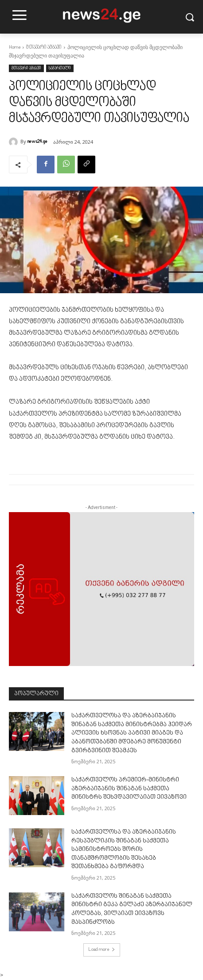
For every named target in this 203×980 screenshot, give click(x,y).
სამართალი (60, 68)
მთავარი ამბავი (44, 48)
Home (15, 48)
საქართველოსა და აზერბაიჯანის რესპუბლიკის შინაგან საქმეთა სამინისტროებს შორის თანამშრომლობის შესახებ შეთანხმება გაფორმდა (124, 850)
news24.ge (37, 142)
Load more (102, 950)
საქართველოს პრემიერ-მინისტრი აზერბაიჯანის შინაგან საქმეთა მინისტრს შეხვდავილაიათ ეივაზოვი (129, 789)
